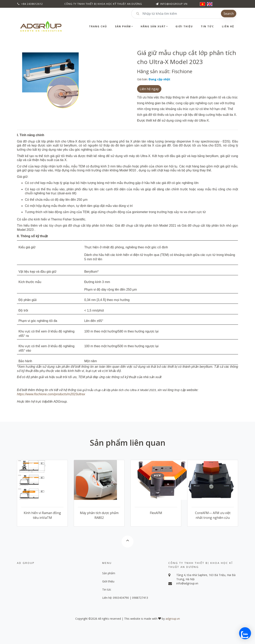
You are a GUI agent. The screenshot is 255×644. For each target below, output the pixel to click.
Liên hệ (228, 26)
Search (229, 14)
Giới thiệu (184, 26)
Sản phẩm (123, 26)
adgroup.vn (173, 619)
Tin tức (207, 26)
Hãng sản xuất (153, 26)
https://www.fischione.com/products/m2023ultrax (51, 394)
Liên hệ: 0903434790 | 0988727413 (125, 598)
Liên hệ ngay (149, 89)
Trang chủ (98, 26)
